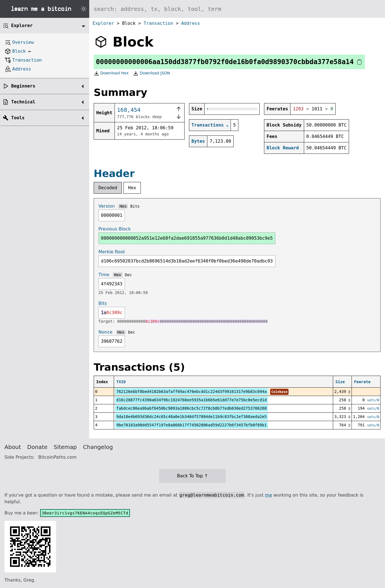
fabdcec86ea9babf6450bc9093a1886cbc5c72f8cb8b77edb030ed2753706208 (191, 408)
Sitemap (65, 447)
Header (114, 173)
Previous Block (115, 229)
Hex (132, 188)
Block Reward (283, 148)
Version (107, 206)
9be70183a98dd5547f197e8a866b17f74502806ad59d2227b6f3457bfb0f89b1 (191, 425)
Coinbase (279, 392)
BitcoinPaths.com (57, 457)
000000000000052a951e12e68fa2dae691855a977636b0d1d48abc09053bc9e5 (187, 238)
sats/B (373, 400)
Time (104, 275)
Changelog (98, 447)
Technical (23, 102)
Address (191, 23)
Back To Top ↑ (192, 476)
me (268, 495)
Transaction (158, 23)
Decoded (108, 188)
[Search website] (237, 9)
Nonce (106, 332)
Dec (128, 275)
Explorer (103, 23)
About (13, 447)
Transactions (208, 125)
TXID (121, 382)
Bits (135, 206)
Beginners (23, 86)
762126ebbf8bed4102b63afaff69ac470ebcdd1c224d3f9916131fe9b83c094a (191, 392)
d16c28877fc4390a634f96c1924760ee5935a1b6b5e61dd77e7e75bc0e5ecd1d (191, 400)
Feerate (362, 382)
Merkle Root (112, 252)
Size (340, 382)
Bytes (198, 141)
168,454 (129, 110)
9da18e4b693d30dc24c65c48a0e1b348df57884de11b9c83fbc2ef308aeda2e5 (191, 417)
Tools (18, 118)
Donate (37, 447)
